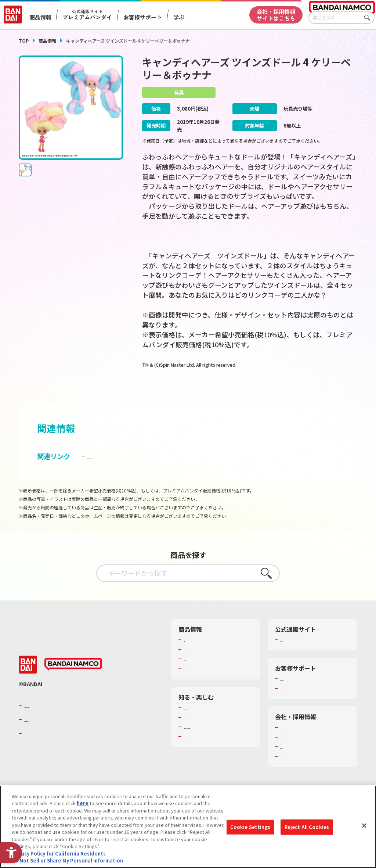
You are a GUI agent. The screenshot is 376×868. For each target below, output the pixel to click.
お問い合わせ (294, 771)
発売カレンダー (200, 664)
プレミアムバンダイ (302, 654)
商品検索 (193, 654)
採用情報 (290, 752)
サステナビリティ (299, 761)
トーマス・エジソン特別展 (212, 732)
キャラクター (198, 674)
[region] (188, 827)
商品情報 (47, 41)
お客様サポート (143, 17)
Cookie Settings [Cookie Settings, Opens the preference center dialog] (250, 827)
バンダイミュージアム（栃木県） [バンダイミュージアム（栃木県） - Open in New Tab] (218, 758)
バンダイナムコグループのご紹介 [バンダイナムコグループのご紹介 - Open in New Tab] (68, 720)
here (83, 803)
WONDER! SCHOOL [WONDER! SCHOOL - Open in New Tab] (204, 722)
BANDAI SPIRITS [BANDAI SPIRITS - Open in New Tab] (46, 748)
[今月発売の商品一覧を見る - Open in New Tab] (305, 392)
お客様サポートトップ (304, 693)
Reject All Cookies (307, 827)
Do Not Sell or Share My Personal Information (67, 860)
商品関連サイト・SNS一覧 (212, 683)
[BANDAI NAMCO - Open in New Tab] (73, 679)
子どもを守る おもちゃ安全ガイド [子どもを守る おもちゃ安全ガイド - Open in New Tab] (138, 470)
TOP (24, 41)
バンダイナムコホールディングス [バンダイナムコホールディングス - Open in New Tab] (68, 734)
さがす (369, 18)
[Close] (364, 826)
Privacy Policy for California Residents (59, 853)
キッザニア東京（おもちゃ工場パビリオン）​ (217, 745)
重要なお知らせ (297, 703)
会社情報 (290, 742)
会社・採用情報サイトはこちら (276, 15)
